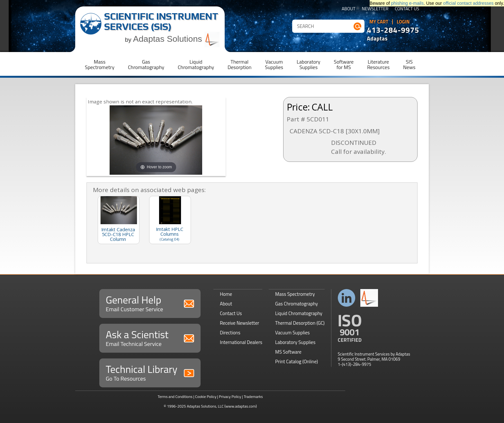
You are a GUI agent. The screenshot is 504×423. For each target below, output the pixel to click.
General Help (150, 303)
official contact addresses (468, 3)
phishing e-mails (407, 3)
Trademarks (253, 397)
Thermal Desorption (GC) (300, 323)
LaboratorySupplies (308, 64)
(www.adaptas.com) (241, 406)
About (349, 9)
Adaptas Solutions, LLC (205, 406)
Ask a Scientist (150, 337)
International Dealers (241, 342)
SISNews (409, 64)
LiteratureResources (378, 64)
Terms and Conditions (175, 397)
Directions (230, 333)
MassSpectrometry (100, 64)
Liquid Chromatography (299, 313)
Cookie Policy (206, 397)
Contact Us (407, 9)
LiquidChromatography (196, 64)
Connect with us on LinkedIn (347, 298)
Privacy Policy (230, 397)
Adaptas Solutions (176, 39)
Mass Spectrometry (295, 294)
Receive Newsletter (239, 323)
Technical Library (150, 372)
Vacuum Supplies (292, 333)
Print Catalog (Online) (297, 361)
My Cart (379, 22)
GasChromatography (146, 64)
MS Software (288, 352)
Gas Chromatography (297, 304)
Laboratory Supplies (295, 342)
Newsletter (375, 9)
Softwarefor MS (344, 64)
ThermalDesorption (239, 64)
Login (403, 22)
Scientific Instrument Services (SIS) (161, 21)
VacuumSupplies (274, 64)
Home (226, 294)
